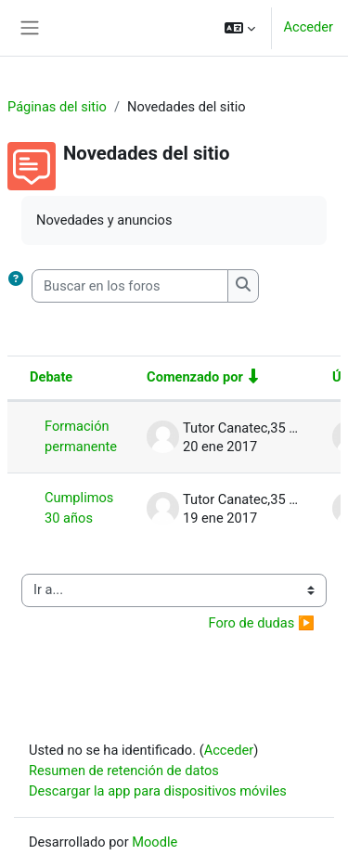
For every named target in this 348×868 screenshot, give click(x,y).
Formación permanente (81, 436)
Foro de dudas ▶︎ (262, 623)
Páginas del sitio (57, 107)
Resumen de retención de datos (124, 771)
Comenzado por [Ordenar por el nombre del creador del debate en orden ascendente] (195, 377)
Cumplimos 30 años (79, 508)
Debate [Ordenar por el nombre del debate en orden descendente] (51, 377)
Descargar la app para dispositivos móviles (158, 791)
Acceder (308, 27)
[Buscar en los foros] (130, 286)
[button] (240, 28)
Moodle (155, 842)
